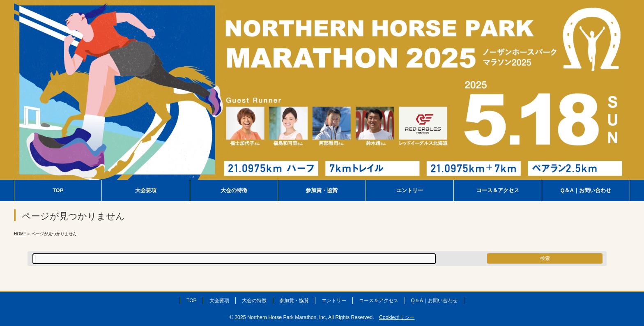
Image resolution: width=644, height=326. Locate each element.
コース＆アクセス (379, 301)
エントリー (334, 301)
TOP (191, 301)
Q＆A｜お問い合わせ (434, 301)
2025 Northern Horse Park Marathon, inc (280, 317)
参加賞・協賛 (294, 301)
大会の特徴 (254, 301)
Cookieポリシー (397, 317)
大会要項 (219, 301)
